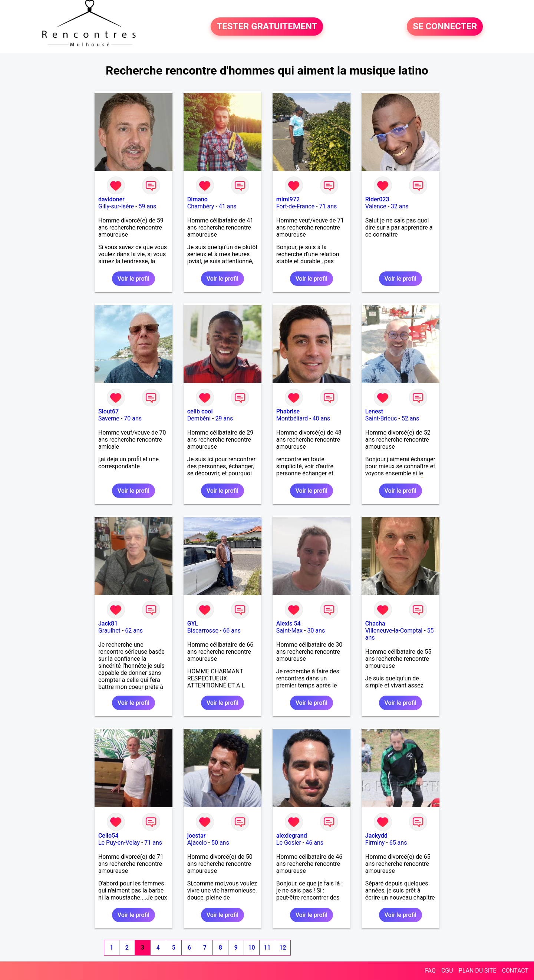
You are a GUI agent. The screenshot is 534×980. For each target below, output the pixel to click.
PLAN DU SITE (478, 971)
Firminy (375, 843)
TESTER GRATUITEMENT (267, 27)
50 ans (220, 843)
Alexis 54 (289, 623)
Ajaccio (197, 843)
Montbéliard (292, 418)
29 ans (224, 418)
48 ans (322, 418)
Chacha (375, 623)
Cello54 (108, 836)
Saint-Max (289, 631)
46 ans (314, 843)
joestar (197, 836)
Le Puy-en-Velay (119, 843)
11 (267, 948)
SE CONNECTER (445, 27)
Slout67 (108, 411)
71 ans (328, 206)
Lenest (374, 411)
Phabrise (288, 411)
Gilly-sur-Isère (116, 206)
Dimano (197, 199)
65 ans (398, 843)
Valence (376, 206)
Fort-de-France (295, 206)
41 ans (228, 206)
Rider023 (377, 199)
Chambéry (201, 206)
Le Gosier (289, 843)
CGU (447, 971)
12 (283, 948)
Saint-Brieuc (381, 418)
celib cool (200, 411)
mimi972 (288, 199)
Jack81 (108, 623)
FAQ (430, 971)
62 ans (134, 631)
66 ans (232, 631)
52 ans (411, 418)
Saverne (109, 418)
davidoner (111, 199)
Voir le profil (133, 279)
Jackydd (376, 836)
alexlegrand (292, 836)
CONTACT (515, 971)
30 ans (316, 631)
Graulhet (109, 631)
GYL (193, 623)
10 (251, 948)
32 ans (400, 206)
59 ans (148, 206)
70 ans (133, 418)
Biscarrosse (203, 631)
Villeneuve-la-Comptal (394, 631)
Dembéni (199, 418)
